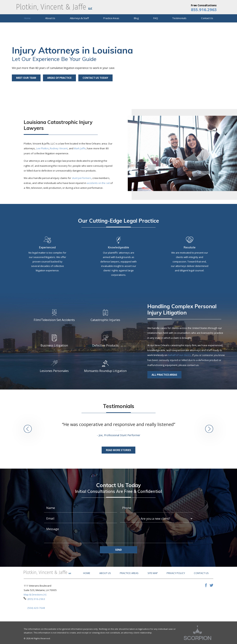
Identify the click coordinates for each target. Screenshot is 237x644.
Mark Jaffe (80, 148)
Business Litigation (54, 341)
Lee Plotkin (42, 148)
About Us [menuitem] (50, 18)
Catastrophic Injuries (105, 316)
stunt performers (82, 178)
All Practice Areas (164, 375)
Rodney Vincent (59, 148)
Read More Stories (118, 450)
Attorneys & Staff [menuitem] (79, 18)
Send (118, 550)
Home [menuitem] (27, 18)
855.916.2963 (204, 10)
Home (87, 573)
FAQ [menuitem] (156, 18)
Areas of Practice (59, 78)
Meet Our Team (26, 78)
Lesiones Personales (54, 367)
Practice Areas (129, 573)
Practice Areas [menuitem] (111, 18)
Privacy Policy (176, 573)
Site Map (153, 573)
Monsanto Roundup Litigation (105, 367)
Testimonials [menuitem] (179, 18)
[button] (28, 429)
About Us (105, 573)
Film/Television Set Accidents (54, 316)
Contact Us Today (95, 78)
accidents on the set (98, 183)
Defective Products (105, 341)
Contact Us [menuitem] (207, 18)
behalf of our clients (180, 355)
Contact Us (201, 573)
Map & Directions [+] (35, 595)
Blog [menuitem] (136, 18)
